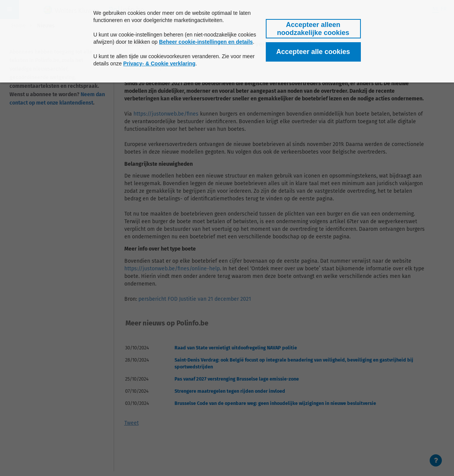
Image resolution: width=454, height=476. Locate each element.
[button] (313, 29)
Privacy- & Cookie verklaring (159, 63)
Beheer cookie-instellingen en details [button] (206, 42)
